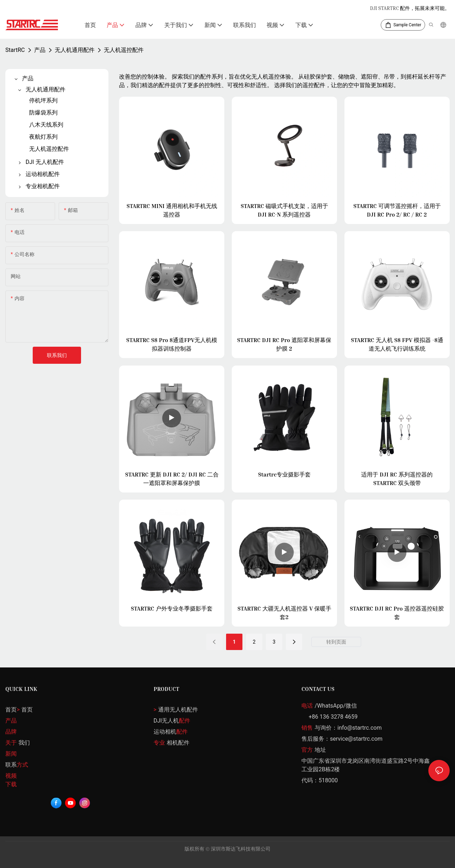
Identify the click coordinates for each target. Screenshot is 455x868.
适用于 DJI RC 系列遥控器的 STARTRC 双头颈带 (397, 479)
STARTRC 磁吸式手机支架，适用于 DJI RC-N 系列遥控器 (284, 210)
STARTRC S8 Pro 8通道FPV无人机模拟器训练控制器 (172, 344)
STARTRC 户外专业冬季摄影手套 (172, 608)
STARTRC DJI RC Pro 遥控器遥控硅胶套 (397, 613)
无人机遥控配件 (124, 50)
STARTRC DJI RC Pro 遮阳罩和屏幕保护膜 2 (284, 344)
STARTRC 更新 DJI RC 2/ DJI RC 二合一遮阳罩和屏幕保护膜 (172, 479)
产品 (40, 50)
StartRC (15, 50)
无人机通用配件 (75, 50)
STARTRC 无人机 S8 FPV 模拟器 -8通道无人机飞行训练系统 (397, 344)
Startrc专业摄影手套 (284, 474)
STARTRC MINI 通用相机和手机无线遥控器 (172, 210)
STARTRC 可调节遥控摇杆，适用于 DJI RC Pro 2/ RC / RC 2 (397, 210)
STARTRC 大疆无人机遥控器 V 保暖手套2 (284, 613)
